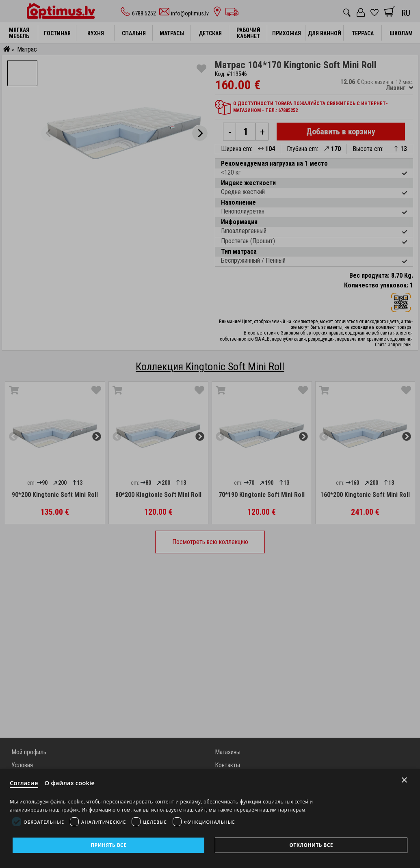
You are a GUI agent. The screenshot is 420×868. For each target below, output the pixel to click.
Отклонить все (311, 845)
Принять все (108, 845)
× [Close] (404, 780)
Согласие (24, 783)
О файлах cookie (70, 783)
